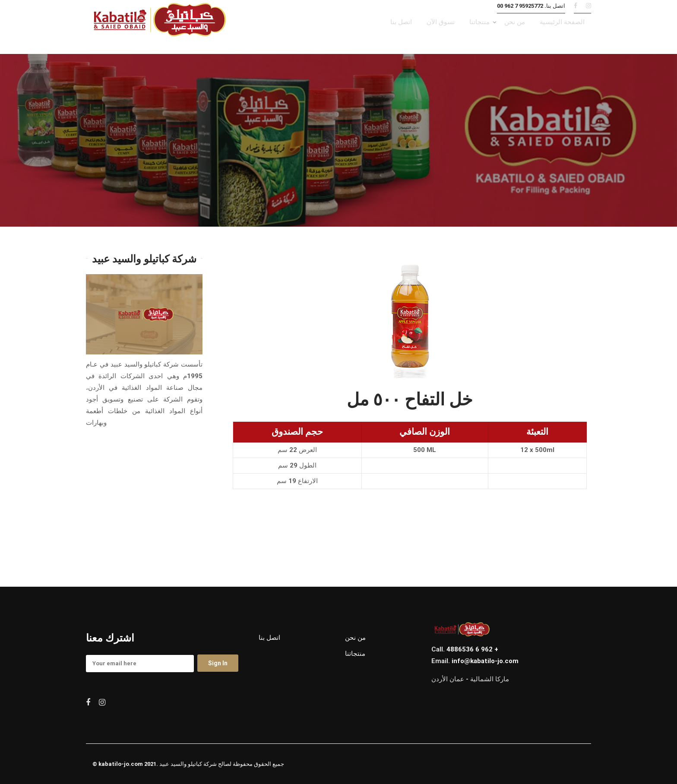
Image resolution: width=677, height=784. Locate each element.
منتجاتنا (355, 654)
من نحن (355, 638)
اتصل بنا (269, 638)
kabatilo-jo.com (121, 764)
